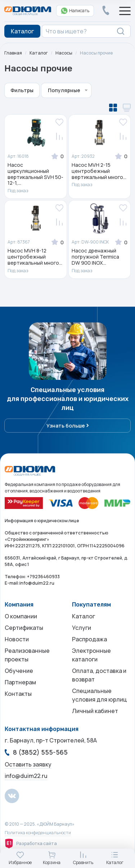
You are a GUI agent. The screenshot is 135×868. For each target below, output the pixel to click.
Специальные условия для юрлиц (100, 695)
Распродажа (89, 639)
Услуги (82, 628)
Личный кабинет (95, 711)
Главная (13, 53)
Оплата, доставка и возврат (99, 675)
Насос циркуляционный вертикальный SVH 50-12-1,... (35, 174)
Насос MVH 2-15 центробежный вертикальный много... (99, 171)
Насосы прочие (96, 53)
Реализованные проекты (27, 655)
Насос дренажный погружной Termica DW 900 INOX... (95, 257)
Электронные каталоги (91, 655)
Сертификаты (24, 628)
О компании (21, 616)
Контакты (18, 694)
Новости (17, 639)
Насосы (64, 53)
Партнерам (20, 682)
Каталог (39, 53)
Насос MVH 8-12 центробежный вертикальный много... (35, 257)
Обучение (19, 671)
